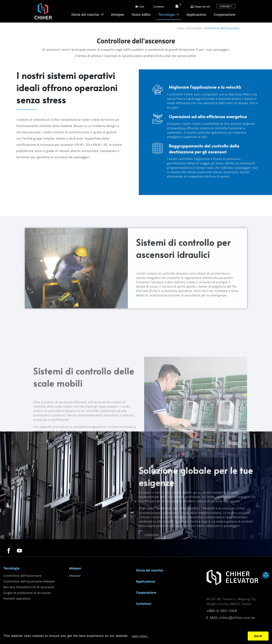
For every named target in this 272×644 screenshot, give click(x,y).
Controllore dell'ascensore (22, 576)
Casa (140, 7)
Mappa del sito (200, 7)
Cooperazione (225, 15)
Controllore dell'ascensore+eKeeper (29, 581)
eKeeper (118, 15)
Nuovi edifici (141, 15)
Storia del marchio (85, 15)
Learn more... (140, 636)
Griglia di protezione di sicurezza (27, 593)
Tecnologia (167, 15)
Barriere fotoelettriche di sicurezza (29, 587)
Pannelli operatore (17, 598)
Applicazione (196, 15)
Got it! (258, 636)
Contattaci (158, 7)
